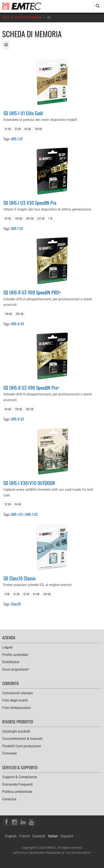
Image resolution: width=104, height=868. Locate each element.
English (11, 836)
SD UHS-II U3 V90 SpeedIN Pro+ (31, 387)
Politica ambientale (17, 792)
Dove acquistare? (16, 669)
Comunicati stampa (17, 693)
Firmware (9, 753)
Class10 (16, 604)
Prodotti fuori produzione (22, 746)
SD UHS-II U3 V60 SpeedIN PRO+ (32, 292)
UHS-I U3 (17, 229)
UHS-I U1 (17, 139)
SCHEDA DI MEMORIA (28, 17)
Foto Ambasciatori (16, 708)
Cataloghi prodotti (16, 731)
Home (6, 17)
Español (67, 836)
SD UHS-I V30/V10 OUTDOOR (29, 483)
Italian (53, 836)
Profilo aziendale (15, 655)
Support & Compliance (20, 777)
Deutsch (39, 836)
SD (6, 45)
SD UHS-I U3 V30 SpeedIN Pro (30, 203)
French (25, 836)
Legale (7, 647)
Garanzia (9, 799)
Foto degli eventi (15, 700)
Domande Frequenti (17, 784)
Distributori (11, 662)
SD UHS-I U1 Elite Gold (23, 113)
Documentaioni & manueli (22, 739)
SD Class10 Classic (20, 578)
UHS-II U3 (17, 324)
